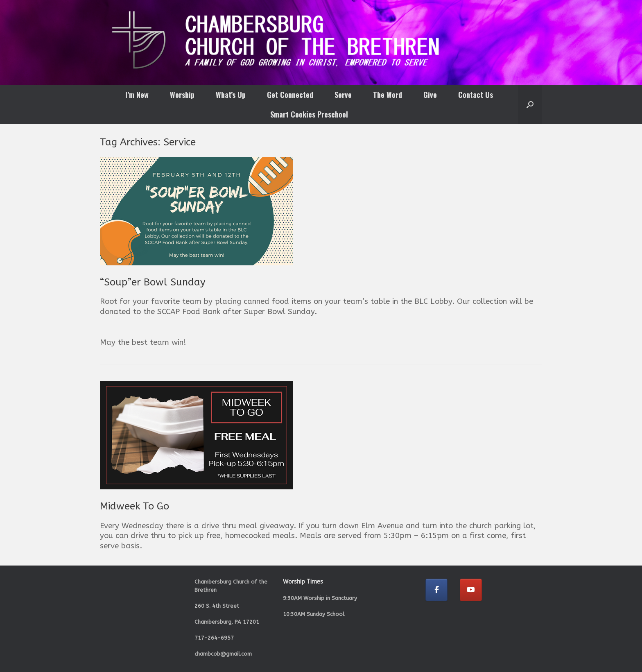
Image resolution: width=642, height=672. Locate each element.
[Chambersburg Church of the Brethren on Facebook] (436, 590)
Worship (182, 95)
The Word (388, 95)
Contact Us (476, 95)
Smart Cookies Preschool (309, 114)
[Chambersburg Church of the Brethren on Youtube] (471, 590)
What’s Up (231, 95)
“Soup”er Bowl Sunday (153, 282)
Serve (343, 95)
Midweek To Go (135, 506)
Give (430, 95)
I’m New (137, 95)
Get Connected (290, 95)
